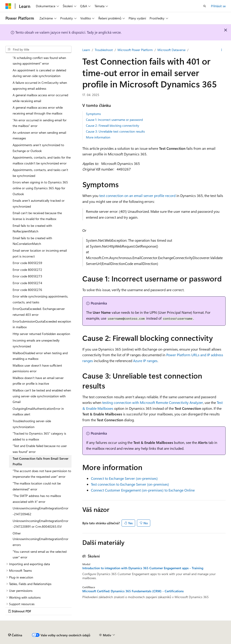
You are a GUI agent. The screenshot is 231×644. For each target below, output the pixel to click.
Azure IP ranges (145, 361)
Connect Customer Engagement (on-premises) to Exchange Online (143, 490)
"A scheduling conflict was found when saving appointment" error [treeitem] (39, 61)
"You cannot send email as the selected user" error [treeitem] (40, 554)
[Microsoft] (8, 6)
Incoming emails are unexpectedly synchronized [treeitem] (36, 343)
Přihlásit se (218, 6)
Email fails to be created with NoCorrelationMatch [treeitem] (32, 241)
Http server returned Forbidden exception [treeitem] (41, 334)
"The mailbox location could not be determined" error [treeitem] (37, 486)
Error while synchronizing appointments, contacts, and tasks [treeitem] (40, 299)
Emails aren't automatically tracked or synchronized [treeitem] (39, 203)
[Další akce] (222, 50)
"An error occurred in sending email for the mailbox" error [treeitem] (40, 123)
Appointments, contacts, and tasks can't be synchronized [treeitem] (40, 173)
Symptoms (93, 114)
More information (98, 137)
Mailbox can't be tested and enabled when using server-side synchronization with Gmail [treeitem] (42, 396)
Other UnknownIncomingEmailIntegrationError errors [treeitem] (40, 539)
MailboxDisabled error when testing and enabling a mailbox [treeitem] (40, 356)
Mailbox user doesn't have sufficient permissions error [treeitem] (37, 368)
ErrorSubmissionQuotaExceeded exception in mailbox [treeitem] (42, 324)
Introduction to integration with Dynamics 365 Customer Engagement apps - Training (143, 568)
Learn (86, 50)
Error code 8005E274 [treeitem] (27, 283)
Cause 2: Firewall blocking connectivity (113, 125)
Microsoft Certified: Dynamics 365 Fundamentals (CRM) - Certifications (133, 591)
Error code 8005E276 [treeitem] (27, 290)
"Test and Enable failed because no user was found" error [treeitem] (40, 449)
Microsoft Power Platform (135, 50)
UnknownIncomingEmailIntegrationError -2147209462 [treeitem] (40, 511)
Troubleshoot (104, 50)
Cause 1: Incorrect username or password (114, 120)
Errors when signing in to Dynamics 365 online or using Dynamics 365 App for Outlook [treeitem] (40, 188)
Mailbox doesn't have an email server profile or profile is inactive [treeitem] (38, 381)
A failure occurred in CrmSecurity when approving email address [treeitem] (40, 85)
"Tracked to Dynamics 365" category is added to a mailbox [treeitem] (39, 436)
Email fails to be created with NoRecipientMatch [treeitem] (32, 228)
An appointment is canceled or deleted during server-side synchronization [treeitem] (39, 73)
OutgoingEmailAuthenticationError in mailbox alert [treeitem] (38, 411)
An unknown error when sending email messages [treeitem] (39, 135)
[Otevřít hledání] (205, 6)
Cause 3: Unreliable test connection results (115, 131)
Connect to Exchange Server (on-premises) (124, 478)
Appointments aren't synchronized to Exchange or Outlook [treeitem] (38, 148)
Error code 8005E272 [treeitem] (27, 270)
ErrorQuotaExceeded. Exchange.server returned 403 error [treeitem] (39, 312)
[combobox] (38, 49)
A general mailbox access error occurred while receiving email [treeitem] (40, 98)
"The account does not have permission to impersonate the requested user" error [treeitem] (42, 474)
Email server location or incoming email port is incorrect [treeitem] (40, 253)
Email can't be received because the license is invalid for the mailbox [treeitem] (37, 216)
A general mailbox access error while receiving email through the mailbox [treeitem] (38, 110)
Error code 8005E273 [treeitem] (27, 276)
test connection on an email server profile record (137, 196)
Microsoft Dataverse (171, 50)
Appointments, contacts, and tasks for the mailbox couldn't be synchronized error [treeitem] (42, 160)
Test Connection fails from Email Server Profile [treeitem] (40, 461)
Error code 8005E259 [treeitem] (27, 263)
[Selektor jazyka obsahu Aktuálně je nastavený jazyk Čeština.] (15, 635)
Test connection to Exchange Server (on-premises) (130, 484)
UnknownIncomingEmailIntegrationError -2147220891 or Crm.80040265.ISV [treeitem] (40, 524)
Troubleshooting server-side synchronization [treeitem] (32, 424)
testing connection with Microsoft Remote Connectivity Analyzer (153, 402)
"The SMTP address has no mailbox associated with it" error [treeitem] (37, 499)
